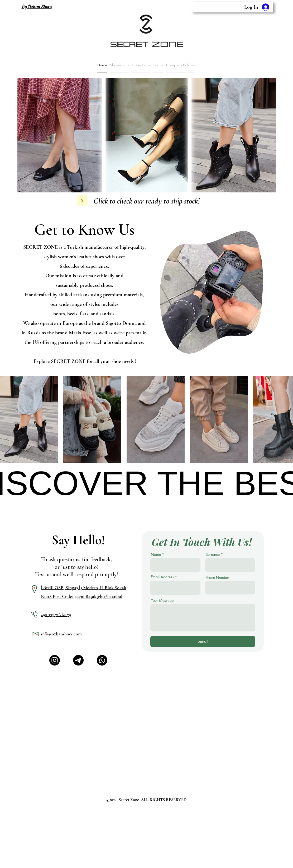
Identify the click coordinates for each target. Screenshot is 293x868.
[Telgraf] (78, 660)
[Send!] (203, 641)
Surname (213, 555)
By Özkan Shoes (37, 6)
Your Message (162, 601)
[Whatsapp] (102, 660)
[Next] (82, 200)
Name (156, 555)
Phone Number (217, 578)
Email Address (162, 577)
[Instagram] (55, 660)
